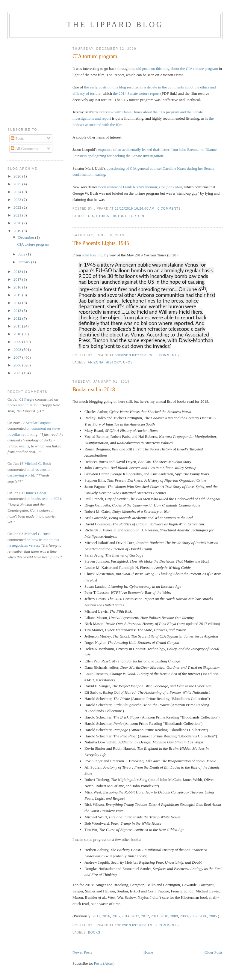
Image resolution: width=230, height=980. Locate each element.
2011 (155, 916)
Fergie (29, 399)
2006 (203, 916)
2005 (213, 916)
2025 (18, 184)
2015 (116, 916)
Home (148, 952)
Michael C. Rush (38, 463)
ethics (103, 216)
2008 (184, 916)
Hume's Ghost (35, 493)
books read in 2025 (22, 405)
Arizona (96, 362)
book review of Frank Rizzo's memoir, (140, 187)
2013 (135, 916)
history (119, 216)
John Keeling (92, 255)
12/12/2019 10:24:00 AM (135, 209)
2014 (125, 916)
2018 (18, 272)
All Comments (24, 149)
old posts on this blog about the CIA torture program (177, 69)
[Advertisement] (25, 78)
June (22, 254)
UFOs (128, 362)
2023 (18, 200)
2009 (174, 916)
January (25, 262)
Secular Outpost (38, 423)
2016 (106, 916)
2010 (164, 916)
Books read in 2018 (94, 390)
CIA (91, 216)
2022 (18, 207)
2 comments (167, 925)
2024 (18, 192)
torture (137, 216)
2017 (96, 916)
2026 (18, 176)
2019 (18, 231)
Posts (17, 138)
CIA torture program (95, 56)
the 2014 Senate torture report (136, 93)
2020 (18, 223)
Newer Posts (82, 952)
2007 (193, 916)
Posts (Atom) (104, 963)
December (27, 237)
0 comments (169, 209)
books (94, 932)
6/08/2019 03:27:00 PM (134, 355)
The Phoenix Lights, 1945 (101, 243)
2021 (18, 215)
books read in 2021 (46, 499)
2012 (145, 916)
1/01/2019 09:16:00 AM (134, 925)
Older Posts (214, 952)
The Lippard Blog (115, 24)
